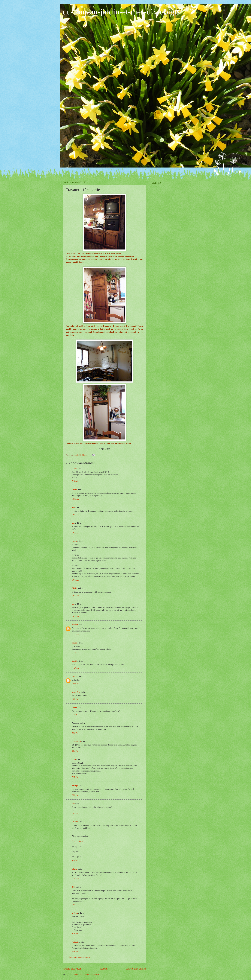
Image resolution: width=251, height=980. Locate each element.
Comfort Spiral (77, 841)
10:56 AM (76, 616)
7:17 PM (75, 777)
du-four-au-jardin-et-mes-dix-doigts (121, 12)
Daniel (74, 469)
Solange (75, 786)
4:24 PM (75, 751)
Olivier (75, 489)
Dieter (74, 677)
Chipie (74, 708)
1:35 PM (75, 715)
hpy (73, 507)
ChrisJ (74, 869)
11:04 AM (76, 634)
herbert (75, 913)
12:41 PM (76, 684)
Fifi (73, 804)
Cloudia (75, 822)
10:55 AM (76, 595)
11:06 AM (76, 653)
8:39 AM (75, 933)
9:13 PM (75, 861)
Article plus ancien (136, 969)
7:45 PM (75, 814)
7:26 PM (75, 795)
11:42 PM (75, 879)
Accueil (104, 969)
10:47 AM (76, 580)
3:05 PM (75, 733)
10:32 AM (76, 499)
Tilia (74, 887)
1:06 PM (75, 699)
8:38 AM (75, 952)
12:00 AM (76, 905)
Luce (74, 759)
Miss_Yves (76, 692)
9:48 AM (75, 481)
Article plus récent (73, 969)
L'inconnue (76, 741)
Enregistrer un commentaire (80, 957)
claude (74, 541)
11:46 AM (76, 668)
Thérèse (75, 625)
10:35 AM (76, 533)
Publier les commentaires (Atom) (86, 974)
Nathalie (75, 942)
